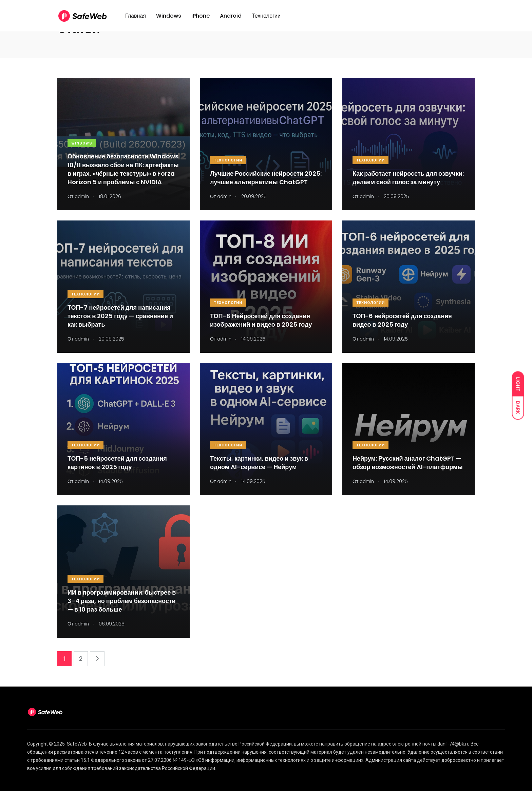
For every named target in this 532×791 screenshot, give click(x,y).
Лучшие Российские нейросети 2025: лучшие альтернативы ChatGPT (266, 178)
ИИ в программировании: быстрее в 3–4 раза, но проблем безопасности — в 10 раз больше (122, 601)
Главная (136, 18)
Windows (169, 18)
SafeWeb (77, 744)
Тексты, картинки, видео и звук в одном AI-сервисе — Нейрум (259, 463)
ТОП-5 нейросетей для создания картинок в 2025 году (117, 463)
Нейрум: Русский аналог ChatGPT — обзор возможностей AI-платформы (408, 463)
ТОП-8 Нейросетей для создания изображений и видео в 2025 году (261, 320)
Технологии (266, 18)
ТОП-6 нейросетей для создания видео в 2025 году (402, 320)
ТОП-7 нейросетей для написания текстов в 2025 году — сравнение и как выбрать (120, 316)
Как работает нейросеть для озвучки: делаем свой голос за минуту (408, 178)
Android (231, 18)
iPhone (201, 18)
